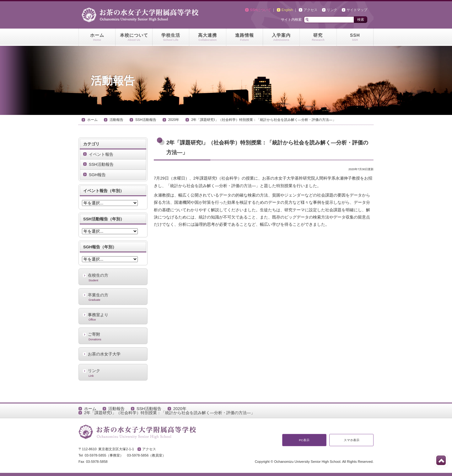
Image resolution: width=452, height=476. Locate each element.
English (287, 10)
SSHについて (260, 10)
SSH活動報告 (146, 120)
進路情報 (245, 37)
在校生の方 (113, 277)
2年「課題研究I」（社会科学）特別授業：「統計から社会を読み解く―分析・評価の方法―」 (263, 120)
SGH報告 (97, 175)
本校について (134, 37)
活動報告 (116, 120)
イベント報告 (101, 154)
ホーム (97, 37)
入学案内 (281, 37)
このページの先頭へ (441, 460)
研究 (318, 37)
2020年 (174, 120)
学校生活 (171, 37)
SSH (355, 37)
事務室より (113, 317)
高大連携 (207, 37)
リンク (332, 10)
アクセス (310, 10)
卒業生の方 (113, 297)
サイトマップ (357, 10)
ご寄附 (113, 336)
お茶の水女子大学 (104, 354)
